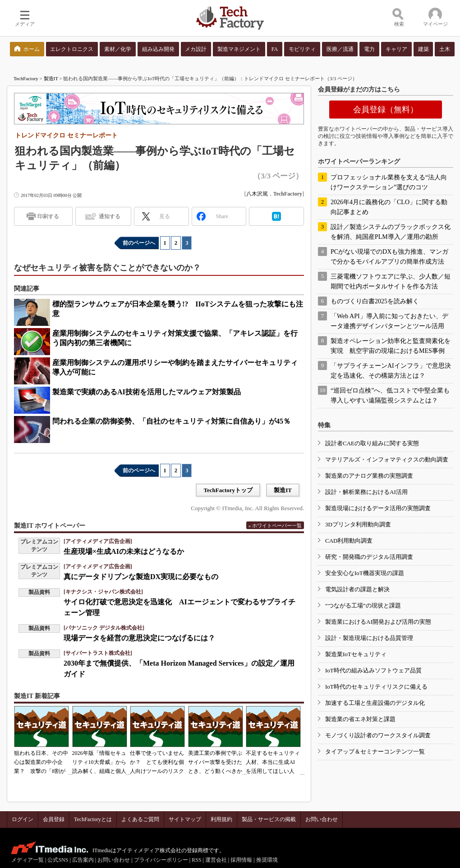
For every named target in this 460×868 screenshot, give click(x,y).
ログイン (23, 819)
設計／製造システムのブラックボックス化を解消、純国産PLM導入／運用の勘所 (391, 232)
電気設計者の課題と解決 (357, 589)
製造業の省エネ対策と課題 (360, 719)
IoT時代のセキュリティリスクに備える (376, 687)
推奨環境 (267, 860)
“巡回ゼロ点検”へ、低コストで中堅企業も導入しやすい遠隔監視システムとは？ (390, 395)
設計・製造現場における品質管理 (369, 638)
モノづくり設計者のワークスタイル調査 (378, 735)
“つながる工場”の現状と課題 (363, 605)
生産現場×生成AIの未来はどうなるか (124, 551)
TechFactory (26, 78)
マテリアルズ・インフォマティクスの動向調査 (387, 459)
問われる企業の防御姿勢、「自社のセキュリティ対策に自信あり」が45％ (171, 421)
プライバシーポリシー (161, 860)
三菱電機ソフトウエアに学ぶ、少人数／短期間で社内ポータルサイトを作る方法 (391, 281)
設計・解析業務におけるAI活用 (366, 492)
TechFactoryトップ (228, 490)
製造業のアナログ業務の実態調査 (369, 476)
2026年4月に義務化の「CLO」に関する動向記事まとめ (389, 207)
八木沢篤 (257, 194)
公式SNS (58, 860)
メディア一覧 (28, 860)
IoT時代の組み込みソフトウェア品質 (373, 670)
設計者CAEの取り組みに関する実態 (372, 443)
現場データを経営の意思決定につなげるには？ (139, 638)
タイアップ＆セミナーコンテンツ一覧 (375, 752)
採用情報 (241, 860)
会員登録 (54, 819)
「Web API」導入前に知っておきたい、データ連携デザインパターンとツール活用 (389, 321)
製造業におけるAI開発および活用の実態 (378, 622)
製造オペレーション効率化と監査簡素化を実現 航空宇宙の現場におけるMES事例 (391, 346)
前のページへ (139, 243)
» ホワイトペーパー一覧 (275, 525)
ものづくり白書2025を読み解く (375, 301)
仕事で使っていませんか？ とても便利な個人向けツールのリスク (157, 762)
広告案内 (83, 860)
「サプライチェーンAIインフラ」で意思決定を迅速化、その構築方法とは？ (391, 371)
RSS (196, 860)
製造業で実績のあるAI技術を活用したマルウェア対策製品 (147, 392)
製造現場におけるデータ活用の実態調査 (378, 508)
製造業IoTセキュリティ (356, 654)
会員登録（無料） (386, 110)
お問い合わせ (322, 819)
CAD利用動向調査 (349, 541)
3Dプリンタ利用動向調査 (358, 524)
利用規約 (221, 819)
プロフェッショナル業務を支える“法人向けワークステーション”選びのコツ (389, 182)
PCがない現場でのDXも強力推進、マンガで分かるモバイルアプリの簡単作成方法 (389, 257)
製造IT (51, 78)
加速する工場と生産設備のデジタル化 (375, 703)
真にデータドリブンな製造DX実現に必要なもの (141, 577)
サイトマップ (185, 819)
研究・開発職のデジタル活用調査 (369, 557)
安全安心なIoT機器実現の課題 (365, 573)
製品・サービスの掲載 (269, 819)
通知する (110, 216)
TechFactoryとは (93, 819)
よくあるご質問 (140, 819)
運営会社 (216, 860)
